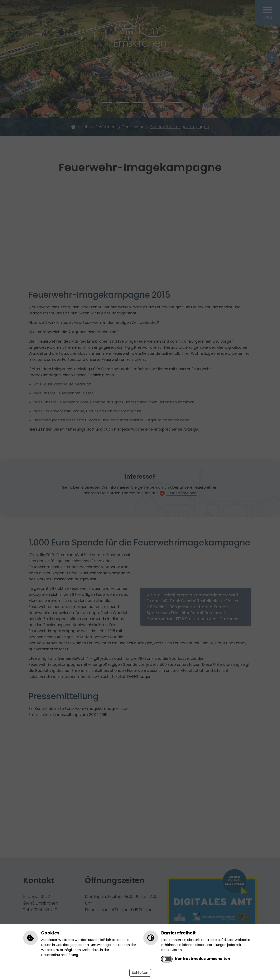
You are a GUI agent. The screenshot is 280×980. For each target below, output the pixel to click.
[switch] (167, 959)
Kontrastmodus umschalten (203, 959)
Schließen (140, 973)
